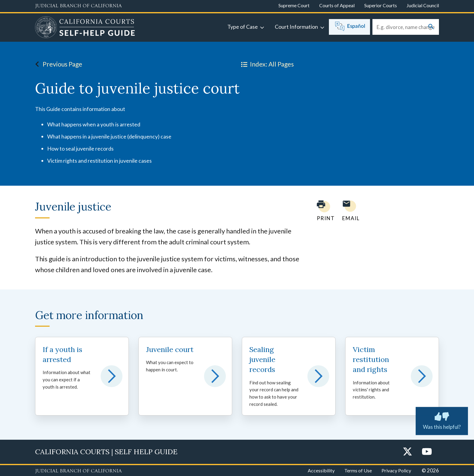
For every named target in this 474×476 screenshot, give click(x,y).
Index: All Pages (266, 64)
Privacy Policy (396, 470)
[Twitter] (407, 452)
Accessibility (321, 470)
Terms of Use (358, 470)
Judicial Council (423, 5)
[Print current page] (322, 211)
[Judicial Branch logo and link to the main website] (78, 6)
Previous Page (57, 64)
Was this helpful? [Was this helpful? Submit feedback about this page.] (442, 420)
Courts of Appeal (337, 5)
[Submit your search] (431, 27)
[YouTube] (427, 452)
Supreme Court (294, 5)
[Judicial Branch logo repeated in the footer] (78, 471)
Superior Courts (381, 5)
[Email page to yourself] (349, 211)
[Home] (85, 28)
